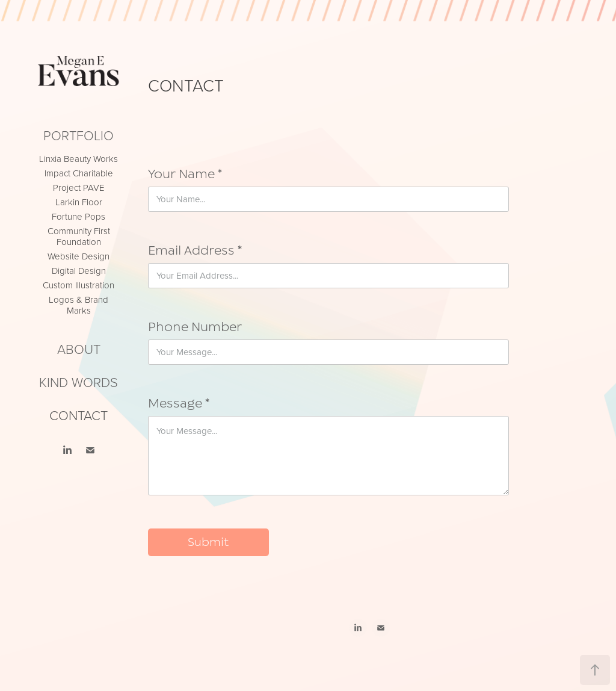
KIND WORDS (79, 382)
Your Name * (185, 175)
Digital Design (79, 271)
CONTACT (79, 415)
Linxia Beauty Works (79, 159)
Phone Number (195, 327)
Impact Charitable (79, 173)
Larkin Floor (79, 202)
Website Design (79, 256)
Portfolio (79, 135)
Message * (179, 404)
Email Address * (195, 251)
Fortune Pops (79, 216)
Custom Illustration (79, 285)
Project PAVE (79, 187)
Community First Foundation (79, 236)
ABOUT (79, 349)
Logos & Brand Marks (79, 305)
